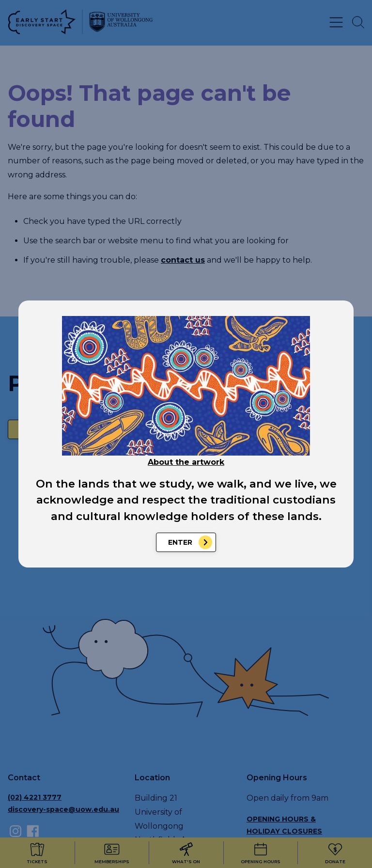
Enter (180, 542)
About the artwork (186, 462)
